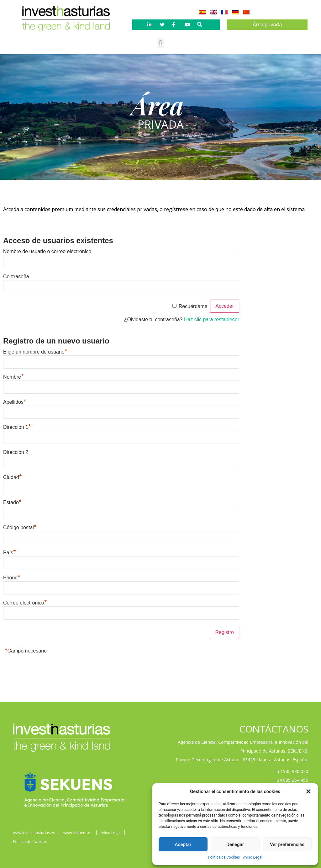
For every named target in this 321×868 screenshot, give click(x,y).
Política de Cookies (224, 857)
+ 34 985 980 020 (290, 771)
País (10, 553)
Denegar (235, 844)
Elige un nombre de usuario (35, 352)
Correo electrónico (25, 603)
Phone (12, 578)
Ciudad (12, 477)
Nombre (13, 377)
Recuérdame (193, 306)
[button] (308, 791)
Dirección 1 (17, 427)
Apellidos (15, 402)
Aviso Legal (253, 857)
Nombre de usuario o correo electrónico (47, 251)
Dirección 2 (16, 452)
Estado (12, 502)
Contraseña (16, 277)
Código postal (20, 527)
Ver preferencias (287, 844)
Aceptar (183, 844)
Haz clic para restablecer (212, 320)
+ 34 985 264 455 (290, 780)
